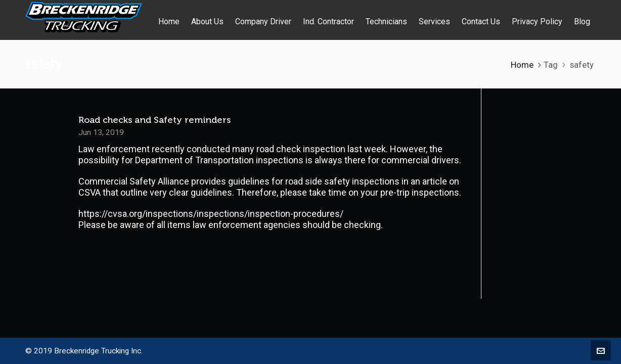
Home (522, 65)
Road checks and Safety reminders (154, 120)
